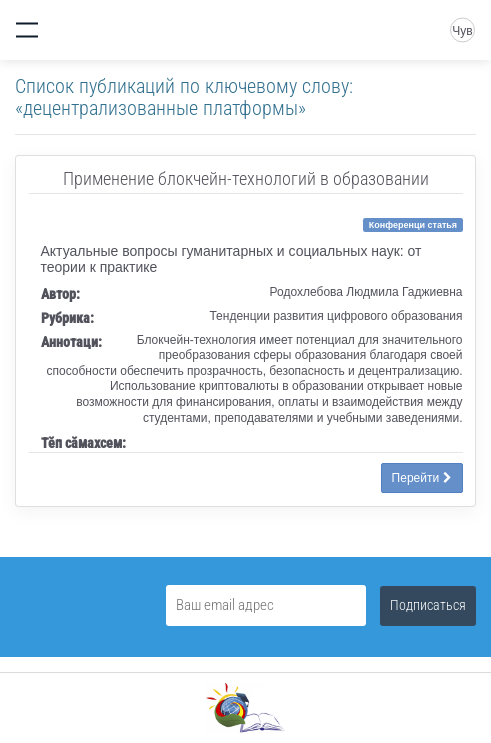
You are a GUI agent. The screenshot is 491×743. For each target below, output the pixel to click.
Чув (462, 31)
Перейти (422, 478)
